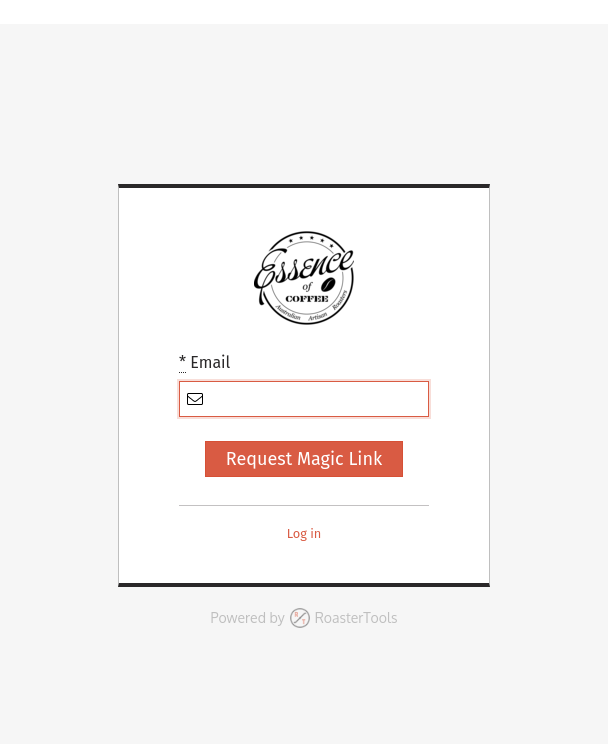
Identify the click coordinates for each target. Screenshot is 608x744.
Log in (304, 533)
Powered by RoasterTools (304, 618)
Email (204, 363)
